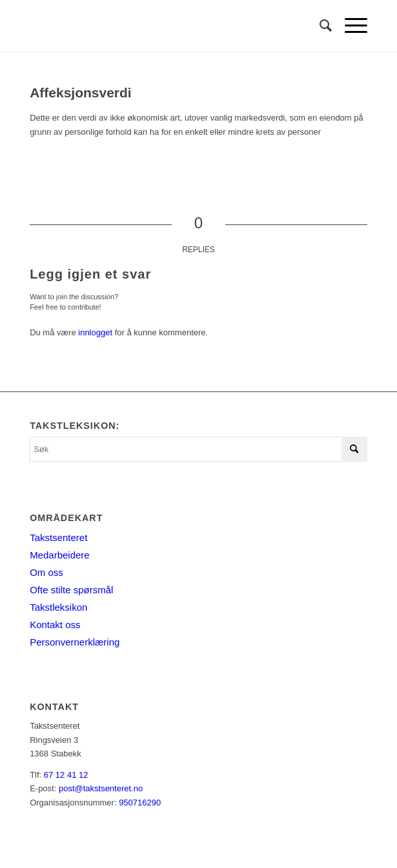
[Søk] (319, 26)
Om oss (46, 572)
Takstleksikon (58, 607)
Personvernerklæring (75, 642)
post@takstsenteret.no (101, 788)
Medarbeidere (60, 555)
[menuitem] (319, 26)
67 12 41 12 (66, 775)
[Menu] (350, 26)
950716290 (140, 803)
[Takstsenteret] (165, 26)
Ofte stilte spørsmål (71, 590)
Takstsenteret (58, 538)
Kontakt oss (55, 625)
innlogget (95, 332)
